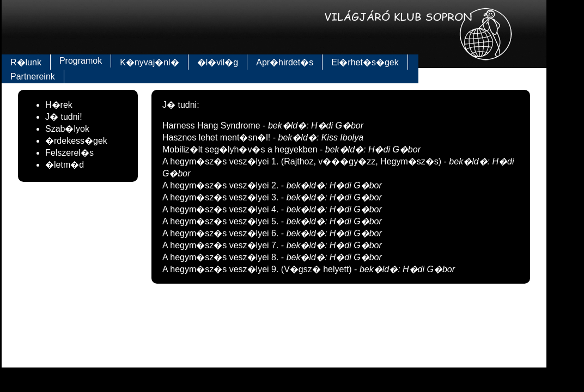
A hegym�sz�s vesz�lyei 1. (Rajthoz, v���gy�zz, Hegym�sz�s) (303, 161)
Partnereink (33, 76)
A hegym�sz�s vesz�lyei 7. (222, 245)
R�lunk (26, 62)
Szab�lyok (67, 129)
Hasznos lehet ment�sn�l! (218, 137)
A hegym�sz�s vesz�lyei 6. (222, 233)
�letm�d (65, 165)
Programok (81, 61)
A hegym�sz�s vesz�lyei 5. (222, 221)
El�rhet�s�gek (365, 62)
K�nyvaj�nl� (149, 62)
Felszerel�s (69, 153)
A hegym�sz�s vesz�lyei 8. (222, 257)
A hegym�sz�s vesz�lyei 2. (222, 185)
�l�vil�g (218, 62)
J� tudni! (64, 117)
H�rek (59, 105)
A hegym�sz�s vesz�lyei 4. (222, 209)
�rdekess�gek (76, 141)
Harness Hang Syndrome (212, 125)
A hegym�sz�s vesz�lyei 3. (222, 197)
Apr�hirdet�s (285, 62)
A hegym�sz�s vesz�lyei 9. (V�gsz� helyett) (258, 269)
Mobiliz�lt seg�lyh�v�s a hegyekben (241, 149)
